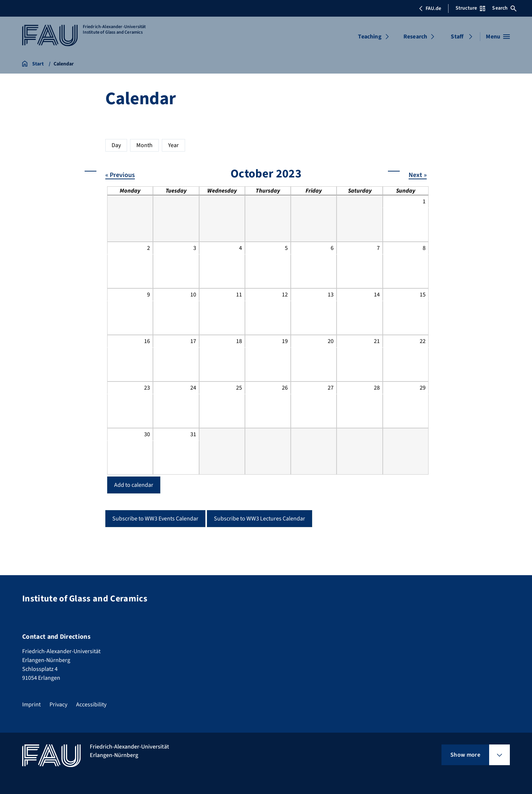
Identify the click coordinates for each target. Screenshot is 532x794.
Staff (457, 37)
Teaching (370, 37)
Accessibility (91, 705)
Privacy (58, 705)
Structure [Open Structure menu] (470, 8)
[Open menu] (498, 37)
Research (415, 37)
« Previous (120, 175)
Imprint (31, 705)
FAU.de (430, 9)
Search (504, 8)
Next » (418, 175)
